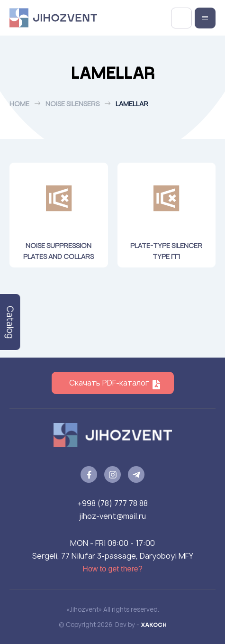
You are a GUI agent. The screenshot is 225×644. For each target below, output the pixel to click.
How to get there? (112, 569)
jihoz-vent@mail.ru (112, 516)
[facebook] (89, 474)
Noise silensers (72, 104)
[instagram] (112, 474)
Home (19, 104)
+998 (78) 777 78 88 (112, 503)
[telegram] (136, 474)
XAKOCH (154, 625)
